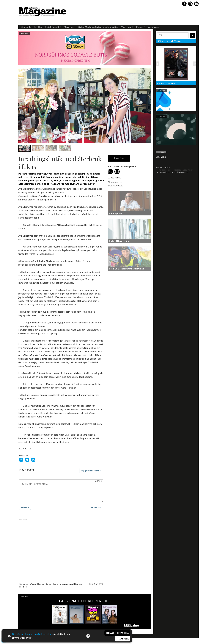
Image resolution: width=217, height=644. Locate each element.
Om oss (141, 27)
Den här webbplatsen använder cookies (32, 634)
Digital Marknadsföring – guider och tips (98, 27)
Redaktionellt (53, 27)
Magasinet (69, 27)
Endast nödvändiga (117, 633)
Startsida (26, 27)
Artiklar (38, 27)
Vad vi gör (127, 27)
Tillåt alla (122, 639)
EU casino (161, 157)
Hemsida (119, 158)
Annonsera (154, 27)
